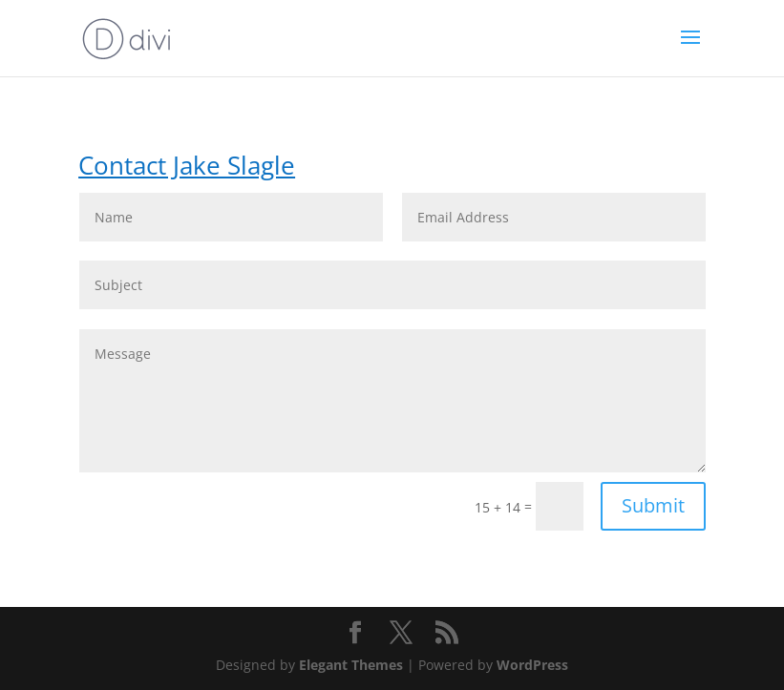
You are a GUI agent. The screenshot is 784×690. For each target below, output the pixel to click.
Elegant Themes (351, 665)
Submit (653, 505)
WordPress (532, 665)
